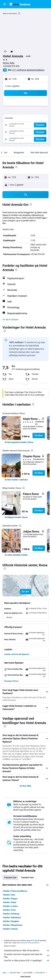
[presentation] (19, 13)
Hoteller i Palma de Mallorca (15, 891)
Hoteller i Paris (9, 910)
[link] (19, 442)
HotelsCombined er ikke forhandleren (27, 951)
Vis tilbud (39, 435)
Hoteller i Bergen (10, 899)
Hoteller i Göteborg (11, 914)
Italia (12, 973)
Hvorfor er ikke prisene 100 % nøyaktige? (27, 961)
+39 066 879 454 (11, 66)
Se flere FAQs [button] (25, 786)
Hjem (4, 973)
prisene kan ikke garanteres (30, 943)
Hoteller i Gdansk (10, 929)
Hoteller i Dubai (10, 902)
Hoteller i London (10, 906)
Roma (38, 973)
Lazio (25, 973)
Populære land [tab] (27, 877)
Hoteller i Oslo (9, 895)
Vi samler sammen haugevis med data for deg (27, 956)
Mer (4, 223)
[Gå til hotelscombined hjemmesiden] (20, 4)
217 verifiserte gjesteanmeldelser (28, 70)
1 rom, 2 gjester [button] (13, 86)
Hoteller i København (12, 918)
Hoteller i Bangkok (11, 921)
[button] (5, 4)
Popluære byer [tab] (10, 877)
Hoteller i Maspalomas (13, 925)
